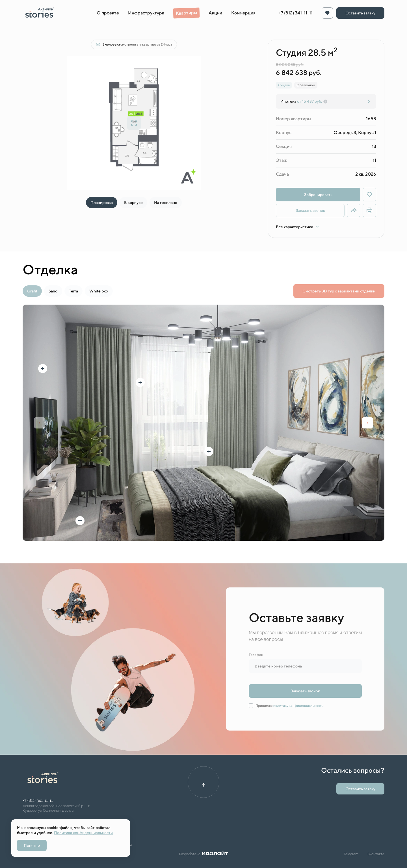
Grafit (32, 291)
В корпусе (133, 203)
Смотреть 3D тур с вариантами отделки (339, 291)
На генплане (166, 203)
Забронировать (318, 195)
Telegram (351, 854)
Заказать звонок (310, 210)
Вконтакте (376, 854)
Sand (53, 291)
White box (99, 291)
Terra (73, 291)
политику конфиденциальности (298, 706)
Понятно (32, 845)
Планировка (102, 203)
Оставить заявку (360, 13)
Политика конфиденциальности (83, 833)
